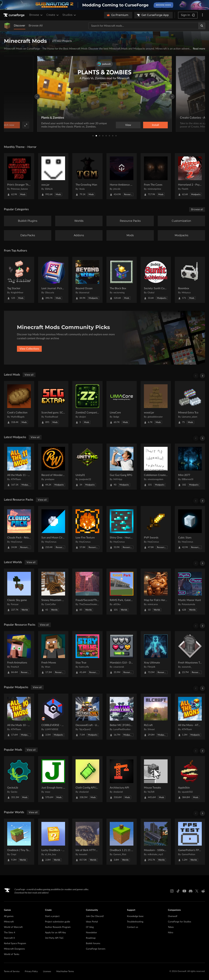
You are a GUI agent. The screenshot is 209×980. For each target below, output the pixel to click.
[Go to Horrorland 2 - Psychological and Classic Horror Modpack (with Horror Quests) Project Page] (190, 176)
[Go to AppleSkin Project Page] (190, 779)
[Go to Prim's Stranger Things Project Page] (19, 176)
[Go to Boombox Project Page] (190, 280)
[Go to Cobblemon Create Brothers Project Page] (156, 467)
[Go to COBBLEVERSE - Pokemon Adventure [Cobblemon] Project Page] (53, 717)
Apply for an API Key (55, 933)
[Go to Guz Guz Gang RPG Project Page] (122, 467)
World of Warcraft (13, 927)
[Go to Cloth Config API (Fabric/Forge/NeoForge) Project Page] (87, 779)
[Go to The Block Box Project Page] (122, 280)
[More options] (202, 15)
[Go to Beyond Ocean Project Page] (87, 280)
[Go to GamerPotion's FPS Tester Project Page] (190, 842)
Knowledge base (135, 916)
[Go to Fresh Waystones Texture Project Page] (190, 654)
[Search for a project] (144, 26)
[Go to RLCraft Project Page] (156, 717)
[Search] (202, 26)
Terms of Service (12, 972)
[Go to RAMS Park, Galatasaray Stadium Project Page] (122, 592)
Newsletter (91, 933)
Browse (36, 15)
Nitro (171, 933)
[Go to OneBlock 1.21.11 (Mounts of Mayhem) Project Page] (122, 842)
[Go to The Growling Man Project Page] (87, 176)
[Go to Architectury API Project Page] (122, 779)
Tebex (171, 927)
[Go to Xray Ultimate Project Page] (156, 654)
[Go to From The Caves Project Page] (156, 176)
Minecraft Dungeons (14, 949)
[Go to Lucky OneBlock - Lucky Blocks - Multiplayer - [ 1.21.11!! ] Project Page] (53, 842)
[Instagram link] (172, 891)
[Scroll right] (202, 376)
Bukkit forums (93, 943)
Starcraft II (9, 938)
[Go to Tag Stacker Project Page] (19, 280)
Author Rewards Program (58, 927)
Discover (20, 26)
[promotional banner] (104, 5)
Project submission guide (58, 922)
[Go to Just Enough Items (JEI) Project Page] (53, 779)
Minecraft (9, 922)
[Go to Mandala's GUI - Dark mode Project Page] (122, 654)
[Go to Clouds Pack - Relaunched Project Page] (19, 529)
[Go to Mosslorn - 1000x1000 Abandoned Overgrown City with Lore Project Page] (156, 842)
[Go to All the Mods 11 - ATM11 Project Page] (19, 467)
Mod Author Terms (65, 972)
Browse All (36, 26)
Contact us (133, 927)
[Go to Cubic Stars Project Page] (190, 529)
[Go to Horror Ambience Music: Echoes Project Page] (122, 176)
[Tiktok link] (178, 891)
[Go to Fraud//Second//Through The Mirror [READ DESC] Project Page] (87, 592)
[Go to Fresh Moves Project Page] (53, 654)
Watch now (146, 125)
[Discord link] (191, 891)
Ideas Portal (92, 922)
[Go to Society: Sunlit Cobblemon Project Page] (156, 280)
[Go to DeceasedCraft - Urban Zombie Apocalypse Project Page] (87, 717)
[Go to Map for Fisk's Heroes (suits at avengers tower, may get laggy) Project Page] (156, 592)
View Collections (29, 349)
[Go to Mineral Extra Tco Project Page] (190, 404)
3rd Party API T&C (54, 938)
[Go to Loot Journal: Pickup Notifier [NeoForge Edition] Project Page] (53, 280)
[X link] (197, 891)
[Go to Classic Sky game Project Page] (19, 592)
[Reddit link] (203, 891)
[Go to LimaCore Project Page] (122, 404)
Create (53, 15)
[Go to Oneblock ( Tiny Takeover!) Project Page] (19, 842)
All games (9, 916)
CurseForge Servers (96, 949)
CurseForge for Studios (180, 922)
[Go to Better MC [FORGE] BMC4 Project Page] (122, 717)
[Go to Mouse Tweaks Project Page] (156, 779)
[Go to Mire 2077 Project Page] (190, 467)
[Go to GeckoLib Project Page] (19, 779)
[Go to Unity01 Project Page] (87, 467)
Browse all (197, 209)
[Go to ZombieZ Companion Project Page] (87, 404)
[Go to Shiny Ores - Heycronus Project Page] (122, 529)
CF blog (90, 927)
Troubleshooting (135, 922)
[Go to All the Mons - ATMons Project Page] (190, 717)
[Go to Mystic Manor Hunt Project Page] (190, 592)
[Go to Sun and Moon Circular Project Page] (53, 529)
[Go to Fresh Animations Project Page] (19, 654)
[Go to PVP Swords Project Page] (156, 529)
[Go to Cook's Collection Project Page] (19, 404)
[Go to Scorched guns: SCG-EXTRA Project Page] (53, 404)
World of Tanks (12, 954)
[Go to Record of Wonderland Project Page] (53, 467)
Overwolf (173, 916)
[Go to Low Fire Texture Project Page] (87, 529)
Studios (69, 15)
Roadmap (91, 938)
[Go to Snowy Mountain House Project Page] (53, 592)
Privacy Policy (31, 972)
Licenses (47, 972)
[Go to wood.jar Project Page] (156, 404)
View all (29, 375)
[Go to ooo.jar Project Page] (53, 176)
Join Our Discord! (95, 916)
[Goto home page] (14, 15)
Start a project (52, 916)
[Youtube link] (184, 891)
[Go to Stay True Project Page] (87, 654)
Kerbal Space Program (15, 943)
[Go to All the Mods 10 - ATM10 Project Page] (19, 717)
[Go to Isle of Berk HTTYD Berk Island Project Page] (87, 842)
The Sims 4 (10, 933)
